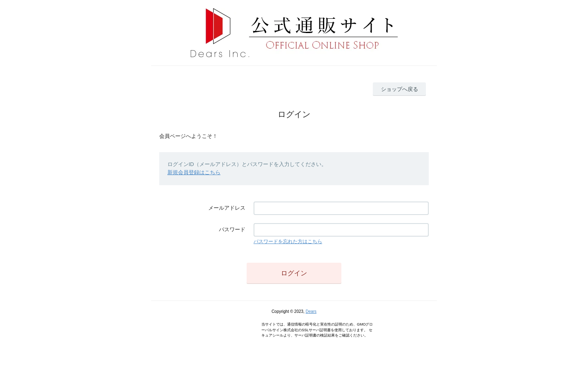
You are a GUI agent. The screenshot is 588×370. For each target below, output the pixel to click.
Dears (311, 311)
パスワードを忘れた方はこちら (288, 241)
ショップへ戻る (400, 89)
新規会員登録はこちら (194, 172)
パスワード (232, 229)
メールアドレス (227, 208)
